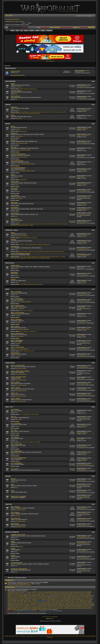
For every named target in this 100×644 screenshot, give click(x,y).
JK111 (73, 601)
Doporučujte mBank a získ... (84, 537)
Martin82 (82, 602)
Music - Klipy (23, 331)
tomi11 (60, 598)
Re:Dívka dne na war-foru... (84, 110)
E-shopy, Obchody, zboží (25, 112)
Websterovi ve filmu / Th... (83, 222)
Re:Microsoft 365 (81, 480)
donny (46, 607)
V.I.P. (56, 611)
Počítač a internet (22, 113)
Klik (48, 112)
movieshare (83, 597)
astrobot (13, 603)
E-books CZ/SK (23, 257)
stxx (88, 599)
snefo (37, 598)
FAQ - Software (15, 512)
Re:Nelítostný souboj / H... (83, 170)
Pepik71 (28, 603)
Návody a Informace (24, 89)
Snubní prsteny (61, 636)
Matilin (72, 604)
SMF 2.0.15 (44, 617)
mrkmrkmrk (79, 603)
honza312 (33, 604)
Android (13, 279)
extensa (69, 599)
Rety (75, 599)
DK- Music (30, 224)
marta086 (74, 598)
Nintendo (31, 252)
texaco (85, 607)
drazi (70, 601)
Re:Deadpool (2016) (80, 72)
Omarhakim (43, 602)
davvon (56, 604)
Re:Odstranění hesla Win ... (84, 513)
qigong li (28, 604)
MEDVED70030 (80, 607)
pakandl (39, 608)
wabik (22, 157)
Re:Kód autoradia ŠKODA (83, 485)
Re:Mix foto (80, 412)
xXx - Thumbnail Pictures (26, 414)
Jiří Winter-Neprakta (82, 389)
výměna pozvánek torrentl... (84, 570)
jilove (24, 592)
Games (13, 233)
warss (34, 598)
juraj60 (9, 593)
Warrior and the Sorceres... (84, 135)
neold (20, 594)
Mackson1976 (20, 601)
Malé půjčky (75, 636)
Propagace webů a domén (18, 535)
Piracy (13, 491)
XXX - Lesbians (29, 442)
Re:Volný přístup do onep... (84, 543)
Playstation (25, 252)
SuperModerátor (50, 611)
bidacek (21, 604)
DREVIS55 (83, 592)
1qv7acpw (53, 602)
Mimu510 (28, 608)
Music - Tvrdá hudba (17, 299)
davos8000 (24, 609)
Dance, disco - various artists (26, 311)
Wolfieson (82, 601)
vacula (32, 603)
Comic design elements (83, 367)
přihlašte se (12, 22)
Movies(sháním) (23, 131)
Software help (41, 245)
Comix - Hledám (15, 398)
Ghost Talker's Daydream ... (84, 384)
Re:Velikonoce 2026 (82, 98)
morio (75, 604)
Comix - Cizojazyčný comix (18, 377)
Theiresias (44, 604)
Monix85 (50, 609)
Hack (12, 484)
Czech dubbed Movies (17, 161)
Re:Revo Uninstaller (82, 282)
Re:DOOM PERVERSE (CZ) (84, 464)
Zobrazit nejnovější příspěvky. (12, 19)
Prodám (13, 555)
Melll (16, 593)
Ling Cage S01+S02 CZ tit (83, 197)
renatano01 (56, 593)
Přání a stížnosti (15, 96)
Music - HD (35, 331)
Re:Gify (79, 117)
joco (17, 599)
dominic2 (21, 607)
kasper (17, 243)
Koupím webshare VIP (82, 551)
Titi (14, 596)
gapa (40, 604)
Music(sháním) (15, 353)
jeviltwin (15, 608)
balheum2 (56, 596)
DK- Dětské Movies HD (22, 225)
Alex (20, 87)
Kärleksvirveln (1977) (82, 446)
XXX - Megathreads (16, 451)
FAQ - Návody (15, 524)
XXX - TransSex (37, 442)
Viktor (20, 118)
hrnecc (36, 606)
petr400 (38, 596)
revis (47, 609)
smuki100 (18, 129)
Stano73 (90, 608)
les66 (74, 607)
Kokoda (71, 603)
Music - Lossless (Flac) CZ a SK (27, 351)
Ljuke (75, 603)
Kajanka (20, 368)
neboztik (40, 606)
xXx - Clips (14, 430)
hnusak (17, 596)
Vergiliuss (67, 603)
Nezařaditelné (15, 208)
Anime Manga (15, 196)
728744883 (10, 592)
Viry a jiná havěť (15, 518)
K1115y (9, 599)
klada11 (90, 598)
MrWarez (25, 596)
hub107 (13, 609)
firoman (62, 608)
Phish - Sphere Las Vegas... (84, 329)
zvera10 (42, 607)
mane (53, 607)
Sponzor (43, 611)
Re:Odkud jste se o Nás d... (84, 86)
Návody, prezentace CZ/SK (52, 257)
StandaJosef (42, 598)
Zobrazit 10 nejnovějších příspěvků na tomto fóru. (19, 585)
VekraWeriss (61, 606)
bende (25, 598)
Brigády (22, 546)
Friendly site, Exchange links (19, 569)
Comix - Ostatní (15, 388)
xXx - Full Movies (16, 423)
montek (40, 593)
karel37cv (36, 603)
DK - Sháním (30, 225)
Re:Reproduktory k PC (83, 508)
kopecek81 (10, 602)
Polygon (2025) (81, 378)
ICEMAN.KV (10, 604)
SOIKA (86, 601)
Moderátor (29, 611)
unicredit (58, 608)
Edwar (17, 118)
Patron (34, 611)
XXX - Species (15, 437)
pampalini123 (89, 592)
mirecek (34, 597)
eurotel (78, 598)
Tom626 (64, 598)
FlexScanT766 (55, 598)
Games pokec (60, 112)
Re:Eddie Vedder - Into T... (83, 322)
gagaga (49, 607)
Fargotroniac (10, 594)
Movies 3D (14, 140)
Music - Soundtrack (16, 319)
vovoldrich (62, 601)
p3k (25, 603)
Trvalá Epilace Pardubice (24, 636)
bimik (46, 598)
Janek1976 (88, 596)
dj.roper (75, 608)
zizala (92, 603)
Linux (63, 252)
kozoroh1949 (61, 594)
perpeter (71, 608)
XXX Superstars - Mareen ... (84, 426)
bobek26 (67, 601)
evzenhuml (16, 604)
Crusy (91, 597)
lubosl (93, 596)
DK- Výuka (45, 224)
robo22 (57, 603)
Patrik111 (32, 606)
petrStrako (48, 596)
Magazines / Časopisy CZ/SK (21, 258)
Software (13, 240)
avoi (81, 594)
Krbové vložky (50, 637)
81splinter (20, 199)
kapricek (71, 593)
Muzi (86, 602)
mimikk (41, 597)
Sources (13, 479)
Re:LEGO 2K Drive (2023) (83, 235)
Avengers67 (58, 599)
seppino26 (40, 609)
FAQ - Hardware (15, 507)
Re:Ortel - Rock (81, 315)
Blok (44, 609)
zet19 (74, 594)
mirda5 (66, 596)
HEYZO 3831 (80, 439)
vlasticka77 (10, 596)
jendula (55, 594)
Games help (34, 238)
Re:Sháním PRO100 (82, 491)
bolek (22, 597)
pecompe (35, 602)
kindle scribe (80, 268)
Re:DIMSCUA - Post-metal (83, 355)
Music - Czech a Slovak (17, 313)
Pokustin (89, 593)
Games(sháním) (28, 238)
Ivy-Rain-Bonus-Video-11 (83, 453)
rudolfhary (48, 602)
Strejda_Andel (50, 604)
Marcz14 (45, 597)
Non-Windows (15, 247)
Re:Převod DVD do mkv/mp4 (84, 214)
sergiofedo (89, 602)
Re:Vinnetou (80, 372)
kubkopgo (25, 607)
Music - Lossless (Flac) (17, 347)
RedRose (18, 157)
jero (22, 594)
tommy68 (33, 594)
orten (60, 593)
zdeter (53, 603)
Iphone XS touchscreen (83, 275)
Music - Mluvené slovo (17, 333)
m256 (18, 608)
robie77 (29, 609)
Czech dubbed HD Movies (18, 168)
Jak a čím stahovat (16, 91)
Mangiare (26, 597)
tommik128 (64, 599)
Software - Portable (24, 245)
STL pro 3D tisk (81, 564)
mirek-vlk (57, 601)
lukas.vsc (61, 607)
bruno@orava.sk (49, 606)
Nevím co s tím (53, 112)
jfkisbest (21, 596)
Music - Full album (16, 292)
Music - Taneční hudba (17, 306)
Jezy (39, 602)
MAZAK (36, 609)
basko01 (73, 596)
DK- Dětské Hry (23, 224)
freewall (51, 593)
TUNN (91, 599)
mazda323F (67, 607)
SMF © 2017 (49, 617)
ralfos (17, 592)
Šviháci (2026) (81, 156)
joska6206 (10, 608)
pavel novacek (68, 606)
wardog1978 (28, 302)
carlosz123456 (45, 593)
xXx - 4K (13, 416)
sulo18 (52, 596)
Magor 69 (26, 594)
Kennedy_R (29, 592)
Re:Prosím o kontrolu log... (83, 520)
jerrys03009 (18, 510)
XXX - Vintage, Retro (17, 444)
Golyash (64, 597)
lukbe (65, 602)
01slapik (33, 607)
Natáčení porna (33, 636)
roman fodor (35, 601)
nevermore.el (39, 592)
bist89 (17, 236)
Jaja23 (44, 606)
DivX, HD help (15, 213)
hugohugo (18, 597)
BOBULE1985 (11, 607)
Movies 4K (14, 147)
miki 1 (73, 599)
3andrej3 (27, 606)
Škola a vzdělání (30, 113)
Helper (20, 611)
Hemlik (52, 594)
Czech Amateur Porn (47, 636)
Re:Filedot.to (80, 92)
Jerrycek (14, 597)
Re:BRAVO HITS (81, 307)
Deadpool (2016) (15, 71)
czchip (18, 602)
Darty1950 (66, 608)
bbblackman (61, 603)
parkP (53, 601)
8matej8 (16, 607)
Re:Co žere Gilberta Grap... (84, 191)
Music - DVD (29, 331)
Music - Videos (15, 326)
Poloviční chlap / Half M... (83, 184)
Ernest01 (20, 419)
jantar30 (73, 597)
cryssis (77, 596)
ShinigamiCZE (72, 592)
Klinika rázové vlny (68, 636)
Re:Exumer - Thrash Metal (83, 301)
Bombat (89, 594)
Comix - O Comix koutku (18, 365)
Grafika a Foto (48, 245)
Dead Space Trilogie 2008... (84, 496)
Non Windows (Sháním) (43, 252)
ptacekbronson (59, 602)
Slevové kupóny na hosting (84, 636)
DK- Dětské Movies (53, 224)
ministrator (38, 594)
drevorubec (59, 597)
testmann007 (35, 593)
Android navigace (39, 284)
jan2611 (78, 602)
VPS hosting (40, 636)
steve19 (74, 602)
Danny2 (85, 594)
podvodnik (49, 603)
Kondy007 (54, 592)
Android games (31, 284)
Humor (13, 115)
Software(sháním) (33, 245)
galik (79, 597)
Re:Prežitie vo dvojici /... (83, 204)
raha (19, 593)
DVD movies (14, 189)
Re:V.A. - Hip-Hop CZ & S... (84, 342)
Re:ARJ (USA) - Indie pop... (84, 294)
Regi (76, 597)
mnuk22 (21, 592)
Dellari (86, 598)
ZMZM (69, 596)
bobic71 (31, 602)
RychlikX (66, 592)
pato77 (22, 593)
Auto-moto (45, 112)
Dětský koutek (15, 219)
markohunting (80, 599)
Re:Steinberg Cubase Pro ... (84, 249)
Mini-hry (22, 238)
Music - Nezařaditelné (17, 340)
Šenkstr (37, 604)
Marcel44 (14, 599)
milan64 (22, 599)
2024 (12, 598)
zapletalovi (22, 606)
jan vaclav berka (42, 603)
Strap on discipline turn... (83, 459)
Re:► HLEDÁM (81, 336)
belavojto (82, 598)
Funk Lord (61, 596)
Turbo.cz (16, 594)
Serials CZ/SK (15, 182)
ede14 (71, 607)
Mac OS (35, 252)
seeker (29, 596)
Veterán (60, 611)
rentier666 (28, 164)
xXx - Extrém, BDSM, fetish (18, 458)
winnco (43, 594)
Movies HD (14, 133)
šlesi (17, 199)
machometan (82, 596)
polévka (67, 593)
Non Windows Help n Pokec (55, 252)
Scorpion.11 (49, 601)
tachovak (22, 603)
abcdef (87, 606)
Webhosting (93, 636)
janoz (30, 594)
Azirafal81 (14, 601)
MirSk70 (88, 597)
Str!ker (20, 236)
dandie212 (26, 602)
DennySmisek (34, 608)
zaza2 (9, 598)
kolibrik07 (21, 598)
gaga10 (17, 110)
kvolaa (20, 609)
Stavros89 (85, 608)
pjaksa (80, 606)
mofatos (60, 604)
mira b (63, 604)
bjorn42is (71, 594)
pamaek (17, 606)
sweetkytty (42, 596)
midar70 (13, 606)
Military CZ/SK (31, 258)
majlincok (68, 604)
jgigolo (26, 601)
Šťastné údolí (80, 177)
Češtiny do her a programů (18, 496)
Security (38, 611)
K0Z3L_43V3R (80, 604)
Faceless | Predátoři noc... (83, 129)
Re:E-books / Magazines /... (84, 255)
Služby (13, 542)
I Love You (47, 594)
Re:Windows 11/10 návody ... (84, 525)
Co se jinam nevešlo (17, 563)
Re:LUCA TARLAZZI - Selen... (84, 395)
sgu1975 (66, 594)
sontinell (59, 592)
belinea (63, 593)
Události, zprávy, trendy (37, 112)
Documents (14, 202)
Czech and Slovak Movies (18, 154)
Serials (13, 175)
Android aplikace (23, 284)
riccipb (73, 606)
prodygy (9, 597)
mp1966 (68, 597)
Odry (17, 136)
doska (16, 609)
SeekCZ (39, 599)
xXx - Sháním (15, 469)
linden (14, 602)
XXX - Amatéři (35, 414)
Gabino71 (86, 604)
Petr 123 (53, 608)
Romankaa (69, 602)
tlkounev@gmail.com (46, 608)
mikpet (93, 604)
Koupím (13, 548)
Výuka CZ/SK (42, 257)
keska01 (78, 592)
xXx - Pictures (15, 409)
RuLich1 (78, 594)
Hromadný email (8, 636)
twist (90, 604)
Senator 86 (80, 608)
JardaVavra (29, 598)
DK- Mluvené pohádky (37, 224)
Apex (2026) (80, 149)
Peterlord (56, 606)
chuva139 (23, 510)
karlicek (21, 602)
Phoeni (17, 87)
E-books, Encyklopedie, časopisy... (21, 253)
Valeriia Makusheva (82, 469)
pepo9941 (16, 598)
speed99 (34, 592)
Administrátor (11, 611)
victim (44, 592)
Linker (24, 611)
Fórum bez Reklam (50, 61)
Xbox (21, 252)
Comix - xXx (14, 393)
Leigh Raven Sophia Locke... (84, 418)
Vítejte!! (13, 84)
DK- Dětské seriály (62, 224)
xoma (63, 592)
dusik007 (84, 603)
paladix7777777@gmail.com (80, 593)
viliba (24, 604)
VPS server (55, 636)
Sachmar (57, 607)
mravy (84, 606)
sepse (30, 597)
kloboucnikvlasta (19, 143)
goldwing (38, 607)
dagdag (50, 598)
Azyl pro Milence (15, 636)
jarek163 (17, 603)
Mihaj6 (9, 609)
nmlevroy (10, 601)
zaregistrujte (21, 22)
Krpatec (90, 601)
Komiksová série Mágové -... (84, 400)
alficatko (13, 593)
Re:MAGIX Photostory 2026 (84, 242)
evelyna (54, 597)
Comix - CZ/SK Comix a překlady (20, 371)
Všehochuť (14, 107)
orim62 (9, 606)
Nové (93, 81)
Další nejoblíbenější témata (18, 75)
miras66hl (44, 599)
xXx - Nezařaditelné (16, 463)
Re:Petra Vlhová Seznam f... (84, 558)
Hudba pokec (37, 113)
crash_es (30, 601)
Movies (13, 126)
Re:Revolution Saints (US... (84, 349)
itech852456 (49, 592)
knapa (85, 599)
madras (77, 601)
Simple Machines (55, 617)
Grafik (16, 611)
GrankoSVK (34, 599)
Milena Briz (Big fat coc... (83, 432)
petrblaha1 (69, 598)
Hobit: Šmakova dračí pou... (84, 142)
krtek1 (30, 607)
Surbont (29, 593)
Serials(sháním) (23, 180)
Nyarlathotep (25, 236)
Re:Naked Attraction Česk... (84, 209)
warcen (88, 603)
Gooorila (89, 607)
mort (32, 609)
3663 (14, 592)
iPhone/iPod (14, 272)
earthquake (53, 599)
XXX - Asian (23, 442)
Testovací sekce (33, 89)
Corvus (17, 349)
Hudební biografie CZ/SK (33, 257)
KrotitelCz (33, 596)
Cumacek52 (23, 608)
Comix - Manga (15, 382)
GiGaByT (88, 71)
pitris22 (77, 606)
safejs (26, 593)
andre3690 (50, 597)
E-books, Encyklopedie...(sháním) (42, 258)
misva (9, 603)
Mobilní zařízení (15, 265)
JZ (19, 599)
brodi (37, 597)
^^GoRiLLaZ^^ (28, 599)
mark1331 (91, 606)
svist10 (48, 599)
